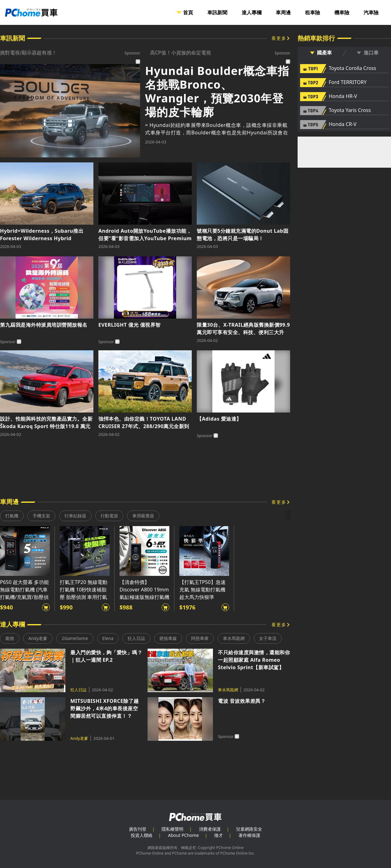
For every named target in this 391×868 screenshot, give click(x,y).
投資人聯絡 (142, 835)
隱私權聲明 (172, 829)
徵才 (219, 835)
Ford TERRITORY (348, 82)
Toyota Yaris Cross (350, 110)
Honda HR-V (343, 96)
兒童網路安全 (249, 829)
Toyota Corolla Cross (352, 68)
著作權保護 (249, 835)
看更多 (279, 38)
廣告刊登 (138, 829)
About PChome (184, 835)
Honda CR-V (343, 124)
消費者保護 (210, 829)
